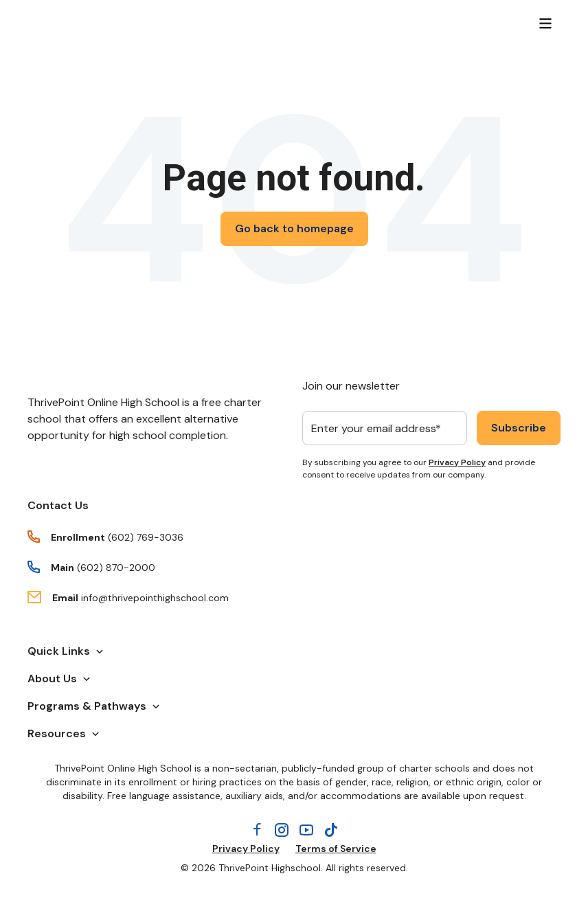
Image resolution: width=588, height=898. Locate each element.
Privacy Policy (457, 462)
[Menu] (545, 23)
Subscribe (519, 428)
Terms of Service (336, 849)
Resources (64, 733)
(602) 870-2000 (116, 568)
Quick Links (66, 651)
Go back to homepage (294, 228)
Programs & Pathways (94, 706)
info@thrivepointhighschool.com (155, 598)
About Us (59, 678)
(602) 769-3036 (146, 537)
